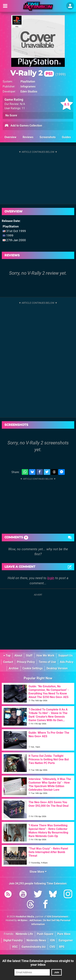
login (51, 578)
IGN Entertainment (58, 917)
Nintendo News (36, 940)
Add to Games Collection (23, 126)
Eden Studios (29, 92)
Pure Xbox (64, 934)
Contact (8, 662)
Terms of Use (47, 662)
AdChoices (35, 920)
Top (7, 656)
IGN (52, 940)
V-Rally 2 (32, 73)
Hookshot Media (25, 917)
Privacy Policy (26, 662)
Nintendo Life (24, 934)
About (18, 656)
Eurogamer (66, 940)
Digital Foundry (13, 940)
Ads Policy (67, 662)
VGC (15, 947)
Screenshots (48, 137)
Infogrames (28, 87)
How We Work (45, 656)
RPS (62, 947)
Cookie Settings (33, 668)
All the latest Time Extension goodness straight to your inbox (38, 963)
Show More (38, 872)
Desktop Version (57, 668)
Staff (29, 656)
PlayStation (28, 82)
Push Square (45, 934)
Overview (10, 137)
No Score (11, 115)
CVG (52, 947)
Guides (66, 137)
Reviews (28, 137)
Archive (14, 668)
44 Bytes (22, 920)
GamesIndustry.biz (34, 947)
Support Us (65, 656)
